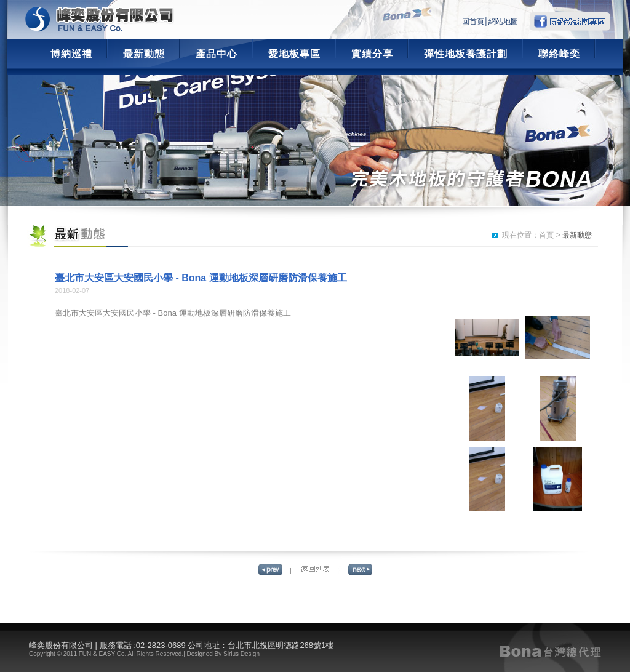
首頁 (546, 235)
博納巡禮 (71, 54)
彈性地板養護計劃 (466, 54)
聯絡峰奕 (559, 54)
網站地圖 (503, 22)
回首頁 (473, 22)
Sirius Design (241, 654)
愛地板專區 (294, 54)
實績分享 (372, 54)
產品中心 (217, 54)
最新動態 (144, 54)
